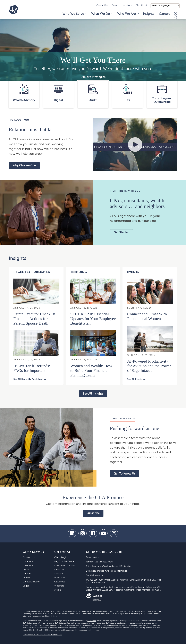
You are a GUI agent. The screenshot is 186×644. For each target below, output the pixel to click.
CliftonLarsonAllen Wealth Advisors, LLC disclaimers (110, 566)
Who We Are (128, 14)
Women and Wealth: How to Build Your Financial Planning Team (91, 370)
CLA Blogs (60, 582)
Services (59, 574)
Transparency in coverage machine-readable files (42, 635)
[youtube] (103, 533)
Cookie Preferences (95, 575)
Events (115, 5)
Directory (28, 566)
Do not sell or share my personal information (107, 571)
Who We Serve (75, 14)
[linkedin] (72, 533)
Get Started (121, 233)
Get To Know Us (125, 474)
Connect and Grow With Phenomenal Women (147, 316)
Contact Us (102, 5)
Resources (60, 578)
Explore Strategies (93, 77)
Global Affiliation (31, 582)
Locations (127, 5)
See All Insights (93, 394)
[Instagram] (114, 533)
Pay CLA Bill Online (64, 562)
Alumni (27, 578)
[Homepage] (13, 9)
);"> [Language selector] (165, 6)
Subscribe (93, 513)
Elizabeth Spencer (52, 616)
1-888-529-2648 (111, 552)
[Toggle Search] (176, 15)
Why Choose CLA (24, 166)
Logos (26, 586)
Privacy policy (92, 557)
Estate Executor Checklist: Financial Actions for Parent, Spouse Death (35, 319)
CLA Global (92, 621)
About (26, 570)
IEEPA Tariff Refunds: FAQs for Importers (32, 368)
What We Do (102, 14)
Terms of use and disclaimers (99, 562)
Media (58, 590)
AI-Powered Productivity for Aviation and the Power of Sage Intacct (149, 366)
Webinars (59, 586)
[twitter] (83, 533)
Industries (59, 570)
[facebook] (93, 533)
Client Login (142, 5)
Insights (149, 14)
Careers (165, 14)
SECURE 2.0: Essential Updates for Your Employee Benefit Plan (93, 319)
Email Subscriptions (65, 566)
